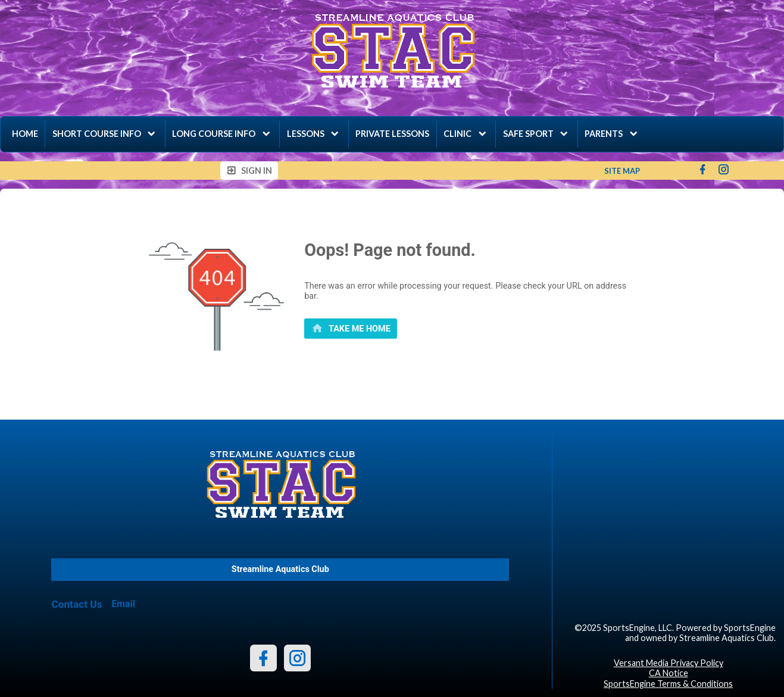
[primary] (351, 329)
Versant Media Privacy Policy (669, 663)
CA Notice (669, 673)
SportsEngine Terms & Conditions (668, 684)
